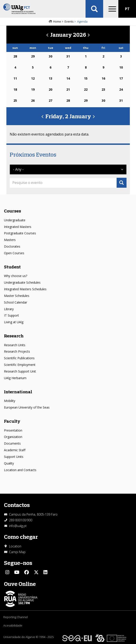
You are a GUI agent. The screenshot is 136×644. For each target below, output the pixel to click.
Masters (10, 240)
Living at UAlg (14, 322)
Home (57, 21)
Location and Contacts (20, 470)
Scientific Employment (20, 365)
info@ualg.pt (18, 526)
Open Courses (14, 253)
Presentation (13, 430)
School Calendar (16, 302)
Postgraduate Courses (20, 233)
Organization (13, 437)
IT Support (11, 315)
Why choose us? (16, 276)
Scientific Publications (19, 358)
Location (15, 546)
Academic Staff (15, 450)
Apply (122, 183)
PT (127, 9)
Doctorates (12, 246)
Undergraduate (15, 220)
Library (9, 309)
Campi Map (17, 552)
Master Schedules (17, 296)
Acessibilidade (13, 625)
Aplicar (94, 9)
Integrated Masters (18, 227)
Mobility (10, 401)
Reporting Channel (16, 617)
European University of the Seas (27, 407)
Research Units (15, 345)
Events (69, 21)
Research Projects (17, 351)
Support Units (14, 457)
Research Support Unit (20, 371)
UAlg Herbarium (15, 378)
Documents (12, 443)
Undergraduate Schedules (22, 282)
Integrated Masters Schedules (25, 289)
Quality (9, 463)
